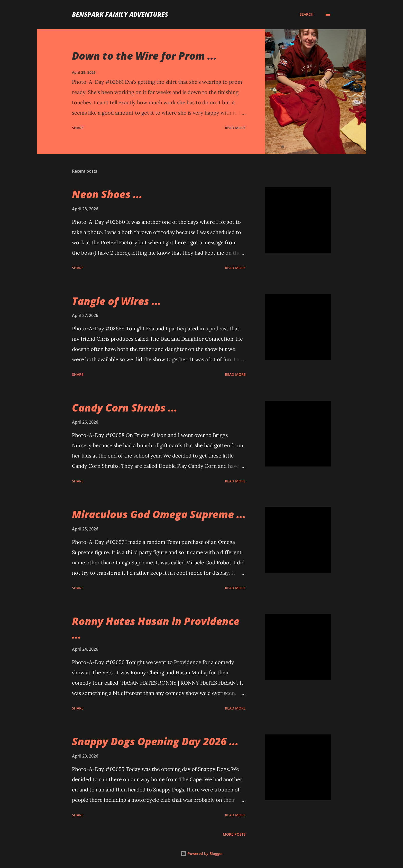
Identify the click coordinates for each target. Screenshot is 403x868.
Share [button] (78, 128)
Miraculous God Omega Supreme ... (159, 514)
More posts (234, 834)
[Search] (307, 14)
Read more (235, 128)
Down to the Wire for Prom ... (144, 56)
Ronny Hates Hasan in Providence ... (156, 628)
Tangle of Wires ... (116, 301)
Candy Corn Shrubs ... (125, 408)
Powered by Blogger (202, 853)
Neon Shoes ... (107, 194)
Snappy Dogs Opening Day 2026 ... (155, 741)
